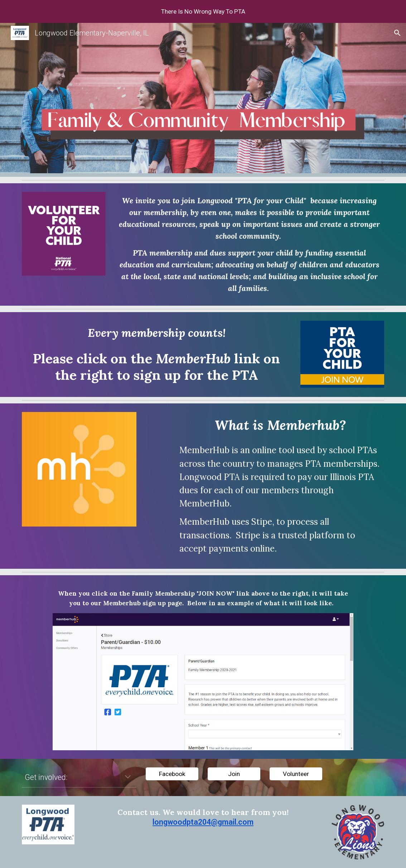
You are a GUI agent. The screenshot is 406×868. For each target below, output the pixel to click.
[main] (249, 244)
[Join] (234, 774)
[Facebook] (172, 774)
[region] (203, 11)
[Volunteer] (296, 774)
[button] (397, 33)
